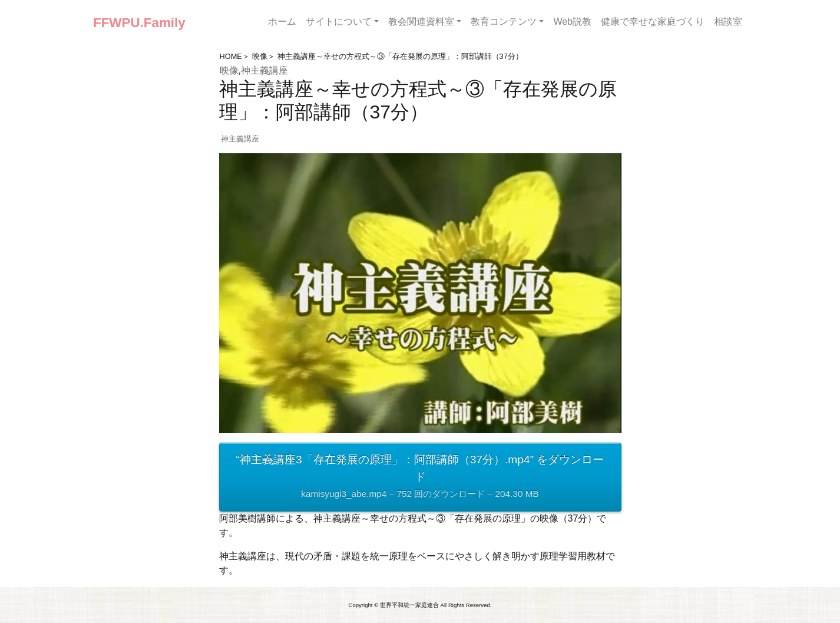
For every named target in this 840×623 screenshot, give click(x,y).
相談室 (728, 22)
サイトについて (339, 22)
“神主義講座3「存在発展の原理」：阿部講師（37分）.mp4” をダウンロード (420, 478)
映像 (260, 56)
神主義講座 (264, 70)
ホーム (282, 22)
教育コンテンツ (504, 22)
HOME (231, 56)
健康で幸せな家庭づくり (653, 22)
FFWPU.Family (139, 23)
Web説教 (572, 22)
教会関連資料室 (421, 22)
